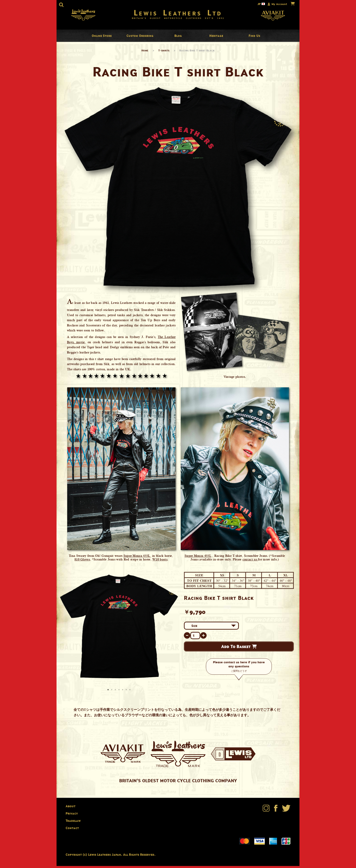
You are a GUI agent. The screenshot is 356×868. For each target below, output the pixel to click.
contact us (250, 562)
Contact (72, 830)
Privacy (72, 815)
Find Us (254, 38)
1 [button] (109, 692)
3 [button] (116, 692)
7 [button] (130, 692)
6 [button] (127, 692)
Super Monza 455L (137, 558)
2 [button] (112, 692)
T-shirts (164, 52)
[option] (119, 629)
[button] (61, 5)
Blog (178, 38)
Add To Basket (239, 648)
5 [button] (123, 692)
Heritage (216, 38)
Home (145, 52)
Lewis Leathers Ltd (178, 14)
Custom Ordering (140, 38)
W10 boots (160, 562)
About (70, 808)
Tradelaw (73, 823)
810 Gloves (82, 562)
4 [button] (119, 692)
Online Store (102, 38)
